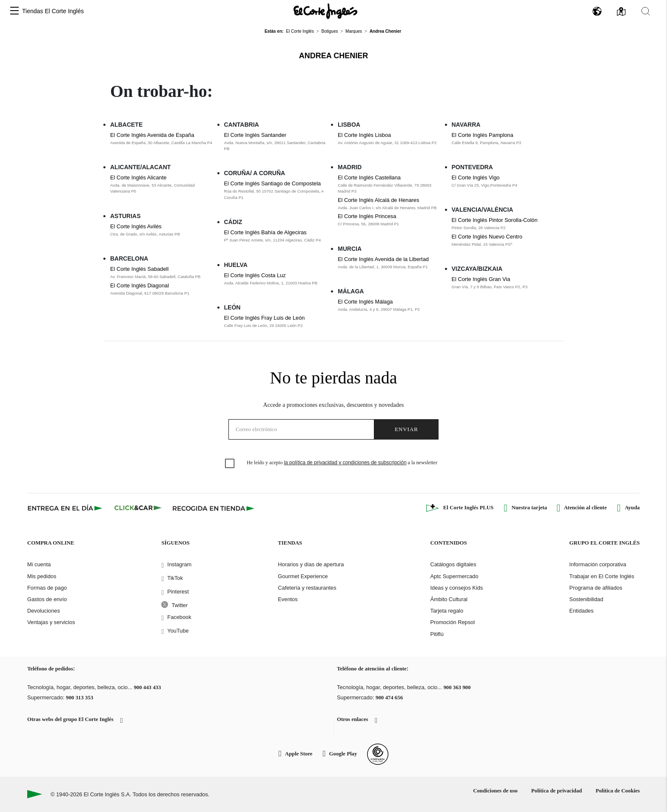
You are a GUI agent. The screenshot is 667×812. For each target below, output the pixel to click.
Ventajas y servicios (51, 622)
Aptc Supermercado (454, 576)
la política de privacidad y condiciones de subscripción (345, 463)
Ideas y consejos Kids (456, 588)
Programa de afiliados (596, 588)
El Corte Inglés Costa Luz (255, 275)
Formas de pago (47, 588)
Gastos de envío (47, 599)
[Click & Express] (66, 508)
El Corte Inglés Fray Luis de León (265, 318)
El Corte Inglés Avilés (136, 226)
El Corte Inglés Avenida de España (152, 135)
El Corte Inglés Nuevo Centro (487, 237)
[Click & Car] (138, 508)
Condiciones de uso (495, 791)
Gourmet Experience (303, 576)
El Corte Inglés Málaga (365, 302)
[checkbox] (230, 464)
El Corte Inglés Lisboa (364, 135)
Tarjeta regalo (447, 611)
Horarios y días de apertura (311, 564)
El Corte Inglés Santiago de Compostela (273, 183)
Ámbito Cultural (449, 599)
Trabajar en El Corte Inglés (601, 576)
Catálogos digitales (453, 564)
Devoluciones (44, 611)
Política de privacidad (557, 791)
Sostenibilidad (586, 599)
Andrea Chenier (333, 56)
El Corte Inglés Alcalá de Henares (378, 200)
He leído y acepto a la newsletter (342, 463)
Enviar (406, 429)
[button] (14, 11)
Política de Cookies (618, 791)
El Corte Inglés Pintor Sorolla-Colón (495, 220)
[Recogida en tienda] (214, 508)
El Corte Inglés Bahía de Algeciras (265, 232)
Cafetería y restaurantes (307, 588)
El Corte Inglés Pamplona (483, 135)
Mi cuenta (39, 564)
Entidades (581, 611)
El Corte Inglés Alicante (138, 177)
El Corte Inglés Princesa (367, 216)
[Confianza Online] (378, 754)
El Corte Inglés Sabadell (139, 269)
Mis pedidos (42, 576)
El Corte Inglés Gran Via (481, 279)
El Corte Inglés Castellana (369, 177)
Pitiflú (437, 634)
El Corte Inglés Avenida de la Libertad (383, 259)
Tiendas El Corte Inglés (53, 11)
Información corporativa (598, 564)
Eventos (288, 599)
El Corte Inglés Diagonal (140, 285)
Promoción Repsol (452, 622)
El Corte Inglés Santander (255, 135)
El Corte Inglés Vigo (476, 177)
